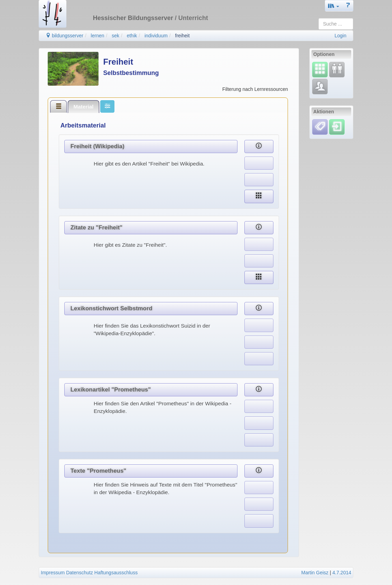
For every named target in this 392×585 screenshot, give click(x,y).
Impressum (53, 573)
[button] (334, 6)
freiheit (183, 36)
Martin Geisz (315, 573)
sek (115, 36)
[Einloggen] (337, 126)
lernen (98, 36)
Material (83, 107)
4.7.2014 (342, 573)
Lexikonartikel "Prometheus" (111, 390)
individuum (156, 36)
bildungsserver (64, 36)
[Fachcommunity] (320, 86)
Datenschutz (80, 573)
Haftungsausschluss (116, 573)
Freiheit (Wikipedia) (97, 146)
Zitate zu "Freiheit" (97, 228)
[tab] (58, 106)
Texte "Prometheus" (99, 471)
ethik (132, 36)
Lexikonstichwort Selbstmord (111, 308)
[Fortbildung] (337, 69)
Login (340, 36)
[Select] (320, 69)
